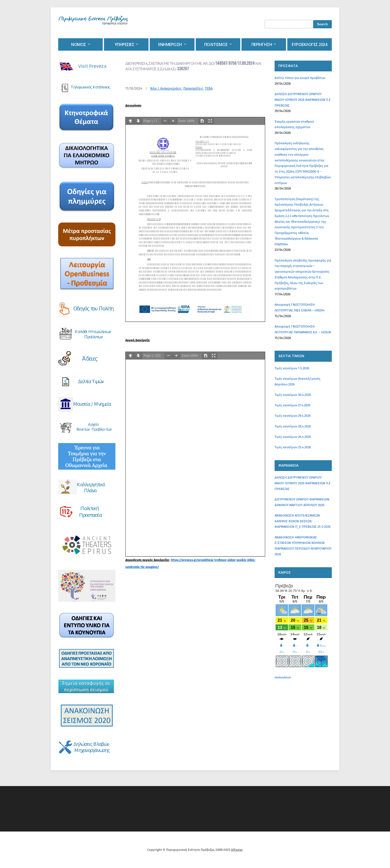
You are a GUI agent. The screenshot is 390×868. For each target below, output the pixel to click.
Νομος (79, 44)
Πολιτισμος (216, 44)
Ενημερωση (170, 44)
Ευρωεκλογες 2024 (309, 44)
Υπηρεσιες (124, 44)
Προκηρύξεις (193, 89)
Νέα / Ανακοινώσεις (166, 89)
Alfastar (237, 850)
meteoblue (283, 677)
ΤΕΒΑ (209, 89)
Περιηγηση (262, 44)
